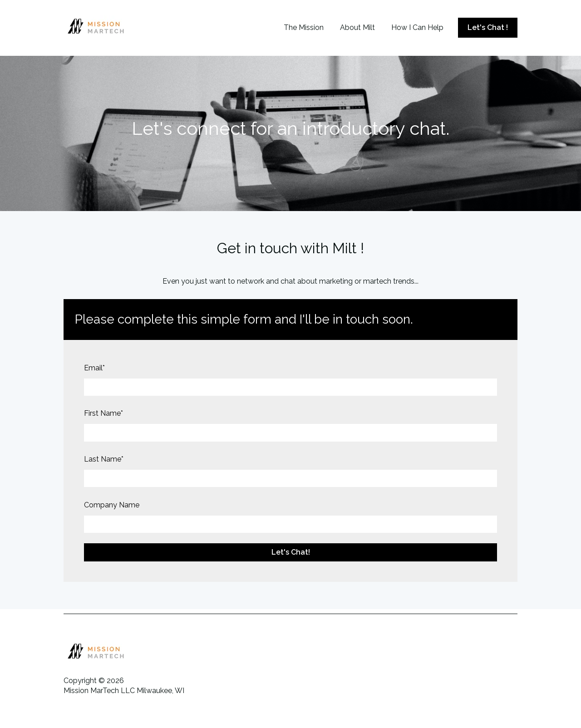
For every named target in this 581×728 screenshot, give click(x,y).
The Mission (304, 27)
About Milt (357, 27)
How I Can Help (417, 27)
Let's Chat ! (488, 27)
